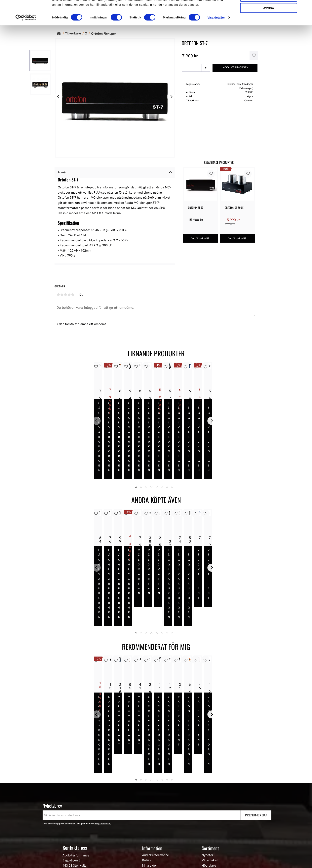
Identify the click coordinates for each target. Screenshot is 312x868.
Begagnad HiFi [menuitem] (212, 826)
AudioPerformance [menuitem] (156, 789)
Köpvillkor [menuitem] (149, 805)
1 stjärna (58, 295)
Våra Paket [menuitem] (210, 794)
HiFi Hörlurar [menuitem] (211, 810)
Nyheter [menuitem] (208, 789)
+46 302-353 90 (74, 811)
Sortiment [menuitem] (210, 782)
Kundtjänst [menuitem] (150, 810)
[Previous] (58, 97)
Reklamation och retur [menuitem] (158, 826)
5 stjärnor (73, 295)
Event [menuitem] (206, 836)
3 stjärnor (65, 295)
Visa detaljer (216, 42)
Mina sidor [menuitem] (150, 799)
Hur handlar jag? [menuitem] (154, 815)
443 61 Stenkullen (75, 800)
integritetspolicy (103, 758)
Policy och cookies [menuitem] (155, 821)
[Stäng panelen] (306, 6)
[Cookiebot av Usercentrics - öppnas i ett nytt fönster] (26, 42)
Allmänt (63, 172)
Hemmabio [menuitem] (209, 821)
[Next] (171, 97)
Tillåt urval (269, 21)
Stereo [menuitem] (207, 831)
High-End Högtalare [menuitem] (216, 805)
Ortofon (249, 100)
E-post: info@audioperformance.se (87, 806)
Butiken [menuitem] (148, 794)
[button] (253, 55)
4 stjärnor (69, 295)
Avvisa (269, 32)
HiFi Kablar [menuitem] (210, 815)
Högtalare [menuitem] (209, 799)
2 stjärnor (62, 295)
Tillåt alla (269, 10)
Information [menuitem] (152, 782)
